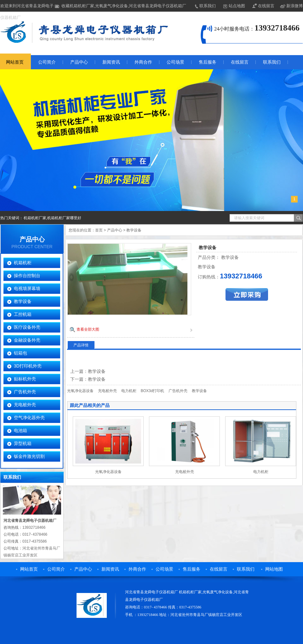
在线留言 (266, 6)
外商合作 (143, 62)
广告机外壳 (25, 392)
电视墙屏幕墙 (27, 288)
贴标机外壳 (25, 379)
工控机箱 (23, 314)
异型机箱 (23, 443)
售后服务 (208, 62)
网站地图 (274, 569)
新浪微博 (294, 6)
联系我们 (208, 6)
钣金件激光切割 (29, 456)
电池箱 (20, 430)
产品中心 (79, 62)
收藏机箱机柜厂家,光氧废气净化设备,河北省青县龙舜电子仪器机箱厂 (124, 6)
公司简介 (47, 62)
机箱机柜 (23, 263)
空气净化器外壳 (29, 418)
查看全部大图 (88, 329)
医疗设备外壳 (27, 327)
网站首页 (15, 62)
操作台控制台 (27, 276)
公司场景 (175, 62)
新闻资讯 (111, 62)
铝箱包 (20, 353)
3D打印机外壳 (28, 366)
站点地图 (237, 6)
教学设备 (23, 301)
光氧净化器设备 (80, 391)
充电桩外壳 (25, 405)
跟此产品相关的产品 (90, 405)
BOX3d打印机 (153, 391)
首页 (99, 230)
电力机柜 (129, 391)
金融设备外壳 (27, 340)
